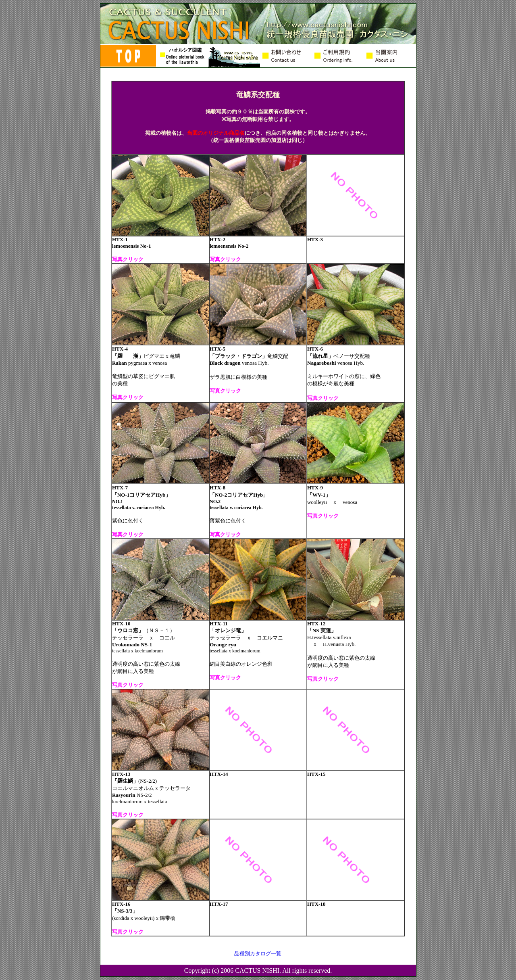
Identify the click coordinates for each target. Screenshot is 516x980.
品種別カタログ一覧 (258, 954)
